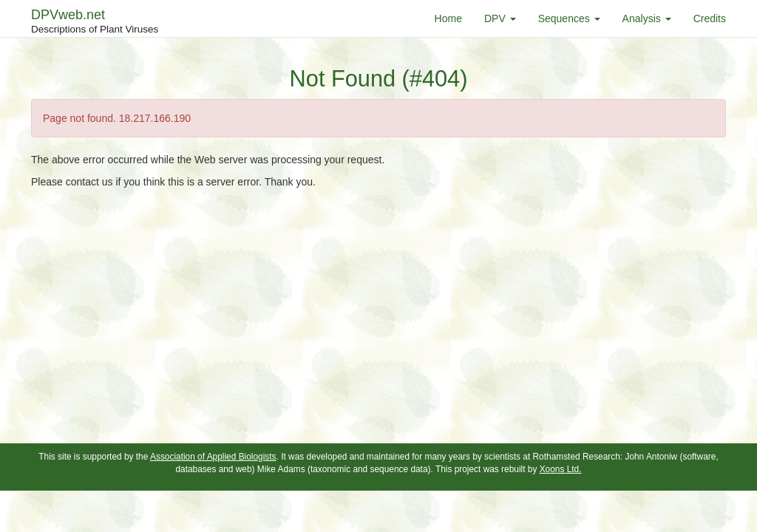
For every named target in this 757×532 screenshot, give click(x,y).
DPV (500, 18)
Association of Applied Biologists (213, 457)
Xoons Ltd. (561, 469)
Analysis (647, 18)
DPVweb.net (95, 22)
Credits (710, 18)
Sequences (569, 18)
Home (448, 18)
